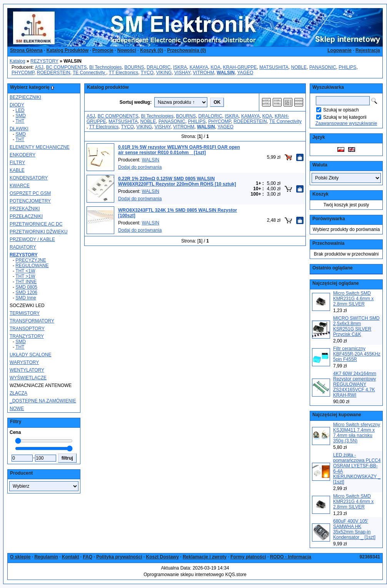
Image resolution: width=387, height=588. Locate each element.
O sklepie (20, 557)
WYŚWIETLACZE (28, 378)
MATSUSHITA (274, 67)
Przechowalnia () (186, 50)
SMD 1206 (26, 292)
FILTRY (17, 163)
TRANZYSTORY (27, 336)
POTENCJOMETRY (30, 201)
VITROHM (203, 73)
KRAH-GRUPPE (240, 67)
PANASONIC (323, 67)
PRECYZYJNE (31, 260)
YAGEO (245, 73)
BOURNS (134, 67)
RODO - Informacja (291, 557)
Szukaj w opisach (341, 110)
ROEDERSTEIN (54, 73)
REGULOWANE (32, 266)
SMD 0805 (26, 287)
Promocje (103, 50)
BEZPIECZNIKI (25, 97)
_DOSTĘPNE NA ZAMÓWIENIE (43, 401)
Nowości (127, 50)
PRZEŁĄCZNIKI (26, 216)
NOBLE (299, 67)
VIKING (164, 73)
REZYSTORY (44, 61)
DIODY (17, 105)
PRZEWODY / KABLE (32, 239)
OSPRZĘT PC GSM (30, 193)
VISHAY (182, 73)
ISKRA (180, 67)
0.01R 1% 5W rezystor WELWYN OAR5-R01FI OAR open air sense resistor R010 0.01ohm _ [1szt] (179, 150)
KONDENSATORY (29, 178)
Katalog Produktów (68, 50)
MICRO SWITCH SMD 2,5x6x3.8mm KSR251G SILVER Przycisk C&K (356, 326)
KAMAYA (199, 67)
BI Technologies (106, 67)
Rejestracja (368, 50)
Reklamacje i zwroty (205, 557)
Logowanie (339, 50)
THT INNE (26, 282)
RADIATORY (23, 247)
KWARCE (20, 186)
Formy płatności (248, 557)
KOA (216, 67)
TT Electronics (123, 73)
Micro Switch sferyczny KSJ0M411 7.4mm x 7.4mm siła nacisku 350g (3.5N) (357, 433)
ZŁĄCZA (18, 393)
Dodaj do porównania (140, 167)
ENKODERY (23, 155)
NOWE (17, 409)
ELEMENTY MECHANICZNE (40, 147)
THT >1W (25, 276)
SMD (21, 116)
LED (20, 110)
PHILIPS (347, 67)
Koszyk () (152, 50)
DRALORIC (158, 67)
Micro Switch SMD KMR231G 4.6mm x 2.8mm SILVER (353, 299)
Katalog (18, 61)
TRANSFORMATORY (32, 321)
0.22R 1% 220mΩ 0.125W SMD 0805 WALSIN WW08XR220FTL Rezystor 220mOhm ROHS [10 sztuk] (177, 181)
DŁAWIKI (19, 129)
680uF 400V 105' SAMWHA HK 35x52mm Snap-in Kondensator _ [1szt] (354, 529)
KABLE (17, 170)
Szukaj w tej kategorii (345, 117)
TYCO (147, 73)
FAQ (88, 557)
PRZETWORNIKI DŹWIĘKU (39, 232)
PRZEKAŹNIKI (25, 209)
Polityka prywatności (119, 557)
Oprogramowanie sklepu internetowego (184, 575)
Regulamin (46, 557)
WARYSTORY (24, 362)
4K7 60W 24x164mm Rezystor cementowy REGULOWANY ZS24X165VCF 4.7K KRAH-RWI (355, 384)
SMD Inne (26, 298)
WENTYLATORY (27, 370)
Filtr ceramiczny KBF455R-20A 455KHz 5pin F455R (357, 354)
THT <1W (25, 271)
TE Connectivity (89, 73)
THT (20, 121)
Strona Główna (26, 50)
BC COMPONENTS (66, 67)
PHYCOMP (23, 73)
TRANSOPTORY (27, 329)
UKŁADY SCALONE (31, 355)
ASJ (39, 67)
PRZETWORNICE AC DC (36, 224)
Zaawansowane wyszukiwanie (346, 123)
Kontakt (71, 557)
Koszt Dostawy (163, 557)
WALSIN (150, 160)
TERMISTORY (25, 313)
